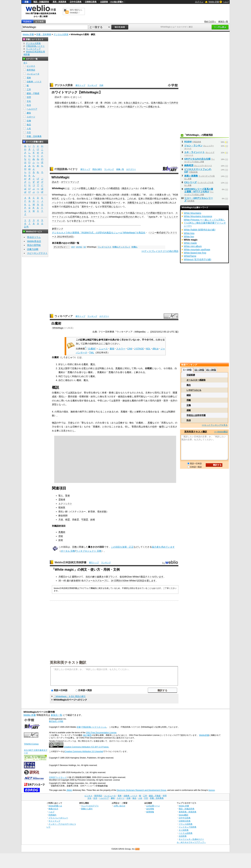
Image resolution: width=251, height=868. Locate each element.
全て (25, 63)
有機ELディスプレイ (121, 247)
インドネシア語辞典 (188, 827)
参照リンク (58, 229)
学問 (29, 97)
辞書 (27, 2)
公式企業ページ (153, 806)
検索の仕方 (53, 809)
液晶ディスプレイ (99, 188)
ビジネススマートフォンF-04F (198, 171)
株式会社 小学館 (56, 721)
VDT (73, 247)
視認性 (67, 207)
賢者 (68, 496)
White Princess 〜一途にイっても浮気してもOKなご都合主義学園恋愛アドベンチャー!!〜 (205, 223)
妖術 (61, 540)
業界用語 (31, 70)
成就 (54, 396)
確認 (189, 395)
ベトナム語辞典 (186, 833)
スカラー (121, 349)
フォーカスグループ (96, 581)
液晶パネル (136, 213)
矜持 (189, 420)
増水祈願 (102, 512)
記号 (26, 227)
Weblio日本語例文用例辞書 (70, 562)
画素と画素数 (191, 176)
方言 (29, 132)
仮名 (122, 577)
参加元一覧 (223, 21)
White (136, 577)
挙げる (77, 221)
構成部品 (115, 188)
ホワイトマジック (70, 182)
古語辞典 (104, 2)
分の (121, 581)
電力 (59, 107)
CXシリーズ (190, 182)
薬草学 (117, 401)
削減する (95, 203)
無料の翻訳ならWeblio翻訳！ (76, 11)
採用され (128, 217)
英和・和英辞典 (59, 2)
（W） (120, 103)
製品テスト (146, 577)
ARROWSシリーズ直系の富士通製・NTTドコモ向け (199, 190)
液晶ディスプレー (137, 107)
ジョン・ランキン (193, 146)
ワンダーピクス (105, 247)
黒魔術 (119, 368)
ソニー (95, 107)
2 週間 (73, 577)
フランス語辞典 (186, 824)
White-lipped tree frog (195, 253)
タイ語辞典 (184, 830)
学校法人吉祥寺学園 (196, 415)
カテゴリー (131, 169)
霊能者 (62, 500)
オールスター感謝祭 (196, 380)
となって (65, 199)
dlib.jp (155, 349)
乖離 (189, 400)
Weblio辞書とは (55, 806)
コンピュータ (33, 74)
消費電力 (72, 203)
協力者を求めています (163, 547)
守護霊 (85, 520)
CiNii (130, 349)
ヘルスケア (32, 109)
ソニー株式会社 (158, 233)
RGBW (188, 142)
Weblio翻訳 (184, 815)
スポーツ (31, 117)
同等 (66, 107)
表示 (80, 107)
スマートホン (114, 107)
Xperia (152, 217)
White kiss (189, 233)
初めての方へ (210, 21)
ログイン (199, 2)
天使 (70, 423)
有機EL (134, 247)
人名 (29, 128)
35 (60, 581)
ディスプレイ (76, 195)
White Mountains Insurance (198, 216)
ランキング (92, 85)
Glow (129, 577)
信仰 (154, 427)
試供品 (141, 581)
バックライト (59, 203)
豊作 (70, 396)
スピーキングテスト (37, 253)
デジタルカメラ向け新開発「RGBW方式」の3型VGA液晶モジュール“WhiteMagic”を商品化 (99, 233)
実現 (104, 207)
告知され (93, 213)
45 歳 (66, 581)
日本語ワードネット (58, 777)
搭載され (153, 107)
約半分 (175, 103)
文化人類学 (64, 368)
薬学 (159, 401)
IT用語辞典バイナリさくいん (94, 727)
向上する (120, 199)
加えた (129, 103)
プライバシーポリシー (58, 818)
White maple (190, 243)
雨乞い (62, 396)
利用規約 (52, 815)
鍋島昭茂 (189, 165)
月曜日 (62, 577)
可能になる (112, 207)
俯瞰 (189, 410)
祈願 (75, 396)
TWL (92, 353)
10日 (71, 237)
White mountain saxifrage (197, 250)
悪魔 (150, 423)
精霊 (68, 520)
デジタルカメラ (120, 213)
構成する (66, 103)
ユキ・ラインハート (195, 152)
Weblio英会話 (34, 241)
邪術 (61, 536)
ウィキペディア (64, 316)
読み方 (55, 182)
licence (212, 790)
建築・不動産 (33, 93)
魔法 (93, 364)
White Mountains (192, 213)
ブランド (113, 577)
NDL (148, 349)
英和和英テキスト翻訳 (68, 662)
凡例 (101, 85)
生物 (29, 121)
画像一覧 (120, 169)
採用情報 (150, 812)
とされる (84, 217)
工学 (29, 89)
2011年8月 (57, 213)
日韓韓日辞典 (91, 2)
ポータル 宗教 (68, 551)
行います (159, 577)
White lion (189, 236)
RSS (138, 849)
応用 (72, 217)
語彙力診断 (33, 249)
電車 (29, 78)
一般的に (98, 195)
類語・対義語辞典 (41, 2)
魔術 (86, 364)
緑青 (126, 195)
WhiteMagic (58, 328)
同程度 (149, 199)
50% (84, 203)
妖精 (93, 520)
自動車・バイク (34, 82)
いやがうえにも (194, 390)
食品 (29, 125)
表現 (89, 195)
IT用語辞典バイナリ (66, 169)
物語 (54, 423)
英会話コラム (34, 237)
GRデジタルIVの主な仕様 (197, 159)
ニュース (103, 349)
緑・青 (99, 103)
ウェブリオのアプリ (90, 806)
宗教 (74, 547)
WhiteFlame (190, 256)
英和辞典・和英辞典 (188, 812)
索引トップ (80, 85)
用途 (153, 213)
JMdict (69, 790)
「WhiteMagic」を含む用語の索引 (70, 696)
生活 (29, 105)
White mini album (193, 246)
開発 (103, 107)
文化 (29, 101)
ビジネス (31, 66)
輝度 (73, 107)
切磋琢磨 (191, 375)
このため (132, 199)
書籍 (112, 349)
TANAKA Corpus (31, 744)
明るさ (110, 199)
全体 (102, 199)
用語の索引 (97, 169)
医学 (166, 401)
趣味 (29, 113)
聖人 (86, 368)
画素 (73, 103)
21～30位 (211, 370)
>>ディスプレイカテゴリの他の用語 (160, 251)
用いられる (109, 195)
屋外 (56, 207)
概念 (189, 385)
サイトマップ (54, 821)
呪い (132, 412)
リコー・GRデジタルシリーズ (199, 199)
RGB (107, 103)
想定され (162, 213)
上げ (141, 203)
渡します (151, 581)
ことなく (150, 203)
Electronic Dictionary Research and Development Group (141, 790)
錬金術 (126, 401)
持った (167, 195)
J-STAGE (139, 349)
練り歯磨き (98, 577)
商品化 (83, 213)
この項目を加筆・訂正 (122, 547)
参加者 (75, 581)
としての (146, 213)
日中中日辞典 (76, 2)
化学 (173, 401)
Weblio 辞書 (214, 2)
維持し (167, 199)
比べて (168, 103)
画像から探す (87, 809)
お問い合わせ (119, 806)
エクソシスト (65, 504)
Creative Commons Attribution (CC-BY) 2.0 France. (86, 747)
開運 (175, 393)
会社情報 (150, 809)
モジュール (143, 103)
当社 (88, 577)
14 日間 (115, 581)
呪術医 (62, 507)
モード (117, 203)
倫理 (161, 427)
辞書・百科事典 (44, 34)
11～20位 (199, 370)
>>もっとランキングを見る (215, 425)
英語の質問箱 (34, 245)
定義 (189, 405)
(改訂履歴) (87, 735)
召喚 (120, 423)
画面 (57, 103)
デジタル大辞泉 (61, 34)
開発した (85, 188)
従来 (153, 103)
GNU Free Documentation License (101, 733)
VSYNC (79, 247)
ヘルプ (226, 2)
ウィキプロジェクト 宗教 (89, 551)
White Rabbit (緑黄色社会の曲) (200, 230)
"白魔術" (92, 349)
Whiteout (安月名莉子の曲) (197, 259)
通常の (88, 103)
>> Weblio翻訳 (221, 432)
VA (85, 247)
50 (79, 581)
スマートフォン (99, 217)
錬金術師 (63, 515)
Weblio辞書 (204, 735)
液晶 (135, 103)
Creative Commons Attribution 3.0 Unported (84, 751)
